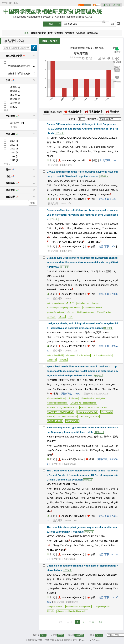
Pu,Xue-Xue (107, 446)
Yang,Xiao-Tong (75, 337)
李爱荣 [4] (15, 95)
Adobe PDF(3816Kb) (71, 294)
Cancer (71, 312)
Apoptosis (52, 360)
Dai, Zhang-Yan (68, 493)
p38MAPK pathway (56, 312)
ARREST (51, 317)
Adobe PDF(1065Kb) (71, 516)
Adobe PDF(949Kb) (70, 459)
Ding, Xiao (81, 147)
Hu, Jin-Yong (75, 242)
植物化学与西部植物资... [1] (21, 73)
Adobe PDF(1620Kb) (71, 554)
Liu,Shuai (69, 450)
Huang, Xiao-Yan (100, 190)
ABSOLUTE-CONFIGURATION (94, 407)
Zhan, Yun (68, 147)
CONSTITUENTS (55, 421)
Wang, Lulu (100, 151)
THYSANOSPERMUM (67, 416)
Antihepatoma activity (92, 308)
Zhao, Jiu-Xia (60, 237)
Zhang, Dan (62, 498)
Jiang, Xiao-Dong (92, 233)
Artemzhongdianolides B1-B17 (60, 303)
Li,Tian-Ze (59, 337)
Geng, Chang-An (100, 194)
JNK (70, 317)
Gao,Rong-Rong (62, 385)
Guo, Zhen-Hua (108, 237)
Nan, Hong (96, 489)
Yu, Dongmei (57, 233)
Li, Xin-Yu (73, 185)
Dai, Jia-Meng (61, 584)
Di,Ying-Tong (97, 450)
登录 (107, 5)
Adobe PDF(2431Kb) (71, 199)
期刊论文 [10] (17, 123)
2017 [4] (14, 160)
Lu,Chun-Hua (92, 389)
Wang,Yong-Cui (63, 285)
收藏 (94, 160)
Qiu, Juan (74, 237)
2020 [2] (14, 153)
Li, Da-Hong (62, 194)
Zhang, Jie (72, 151)
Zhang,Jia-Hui (77, 446)
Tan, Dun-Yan (59, 242)
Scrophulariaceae (55, 607)
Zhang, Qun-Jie (62, 489)
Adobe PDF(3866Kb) (71, 246)
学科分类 (70, 33)
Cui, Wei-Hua (61, 541)
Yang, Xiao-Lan (103, 493)
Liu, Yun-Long (93, 228)
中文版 (5, 3)
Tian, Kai (98, 588)
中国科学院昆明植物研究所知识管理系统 (53, 11)
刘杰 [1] (14, 107)
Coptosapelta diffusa (56, 398)
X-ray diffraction (104, 312)
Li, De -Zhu (94, 242)
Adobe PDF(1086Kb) (71, 597)
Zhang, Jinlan (57, 151)
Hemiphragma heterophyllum (78, 607)
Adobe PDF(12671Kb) (72, 160)
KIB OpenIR (49, 41)
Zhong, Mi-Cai (73, 233)
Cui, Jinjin (94, 147)
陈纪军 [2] (15, 99)
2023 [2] (14, 145)
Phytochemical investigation (93, 398)
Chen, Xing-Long (79, 194)
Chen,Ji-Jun (65, 289)
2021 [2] (14, 149)
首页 (26, 33)
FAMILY (51, 416)
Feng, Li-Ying (87, 498)
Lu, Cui (74, 498)
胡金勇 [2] (15, 103)
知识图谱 (81, 33)
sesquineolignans (102, 607)
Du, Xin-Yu (96, 541)
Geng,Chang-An (100, 285)
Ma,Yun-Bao (89, 280)
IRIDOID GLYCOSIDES (87, 412)
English (14, 3)
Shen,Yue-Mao (110, 389)
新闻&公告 (93, 33)
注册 (117, 5)
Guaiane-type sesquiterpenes (84, 403)
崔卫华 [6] (15, 87)
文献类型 (59, 33)
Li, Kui (85, 489)
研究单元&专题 (38, 33)
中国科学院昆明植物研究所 (64, 640)
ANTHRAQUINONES (90, 416)
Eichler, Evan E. (80, 507)
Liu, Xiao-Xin (57, 502)
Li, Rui (57, 147)
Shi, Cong (109, 489)
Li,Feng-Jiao (105, 280)
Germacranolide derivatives (78, 355)
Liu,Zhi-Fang (80, 385)
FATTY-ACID (107, 412)
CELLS (62, 317)
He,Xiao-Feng (81, 285)
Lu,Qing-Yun (60, 446)
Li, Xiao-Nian (84, 588)
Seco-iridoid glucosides (57, 403)
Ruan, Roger (68, 588)
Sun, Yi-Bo (79, 545)
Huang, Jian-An (74, 502)
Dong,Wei (59, 280)
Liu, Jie (58, 228)
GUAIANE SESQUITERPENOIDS (62, 407)
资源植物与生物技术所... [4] (21, 66)
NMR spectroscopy (85, 312)
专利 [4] (14, 127)
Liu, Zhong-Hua (98, 507)
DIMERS (63, 360)
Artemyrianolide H (55, 355)
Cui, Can (104, 185)
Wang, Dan (93, 545)
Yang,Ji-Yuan (76, 389)
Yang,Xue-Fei (96, 385)
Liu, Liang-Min (89, 237)
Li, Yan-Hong (77, 584)
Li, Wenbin (86, 151)
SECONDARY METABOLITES (60, 412)
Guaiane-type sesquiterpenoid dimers (63, 308)
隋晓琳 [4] (15, 91)
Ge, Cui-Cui (60, 185)
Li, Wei (76, 489)
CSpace (96, 640)
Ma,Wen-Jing (73, 280)
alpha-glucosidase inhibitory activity (72, 611)
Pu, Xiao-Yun (94, 584)
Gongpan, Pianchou (61, 190)
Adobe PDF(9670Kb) (71, 346)
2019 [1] (14, 156)
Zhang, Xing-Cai (60, 507)
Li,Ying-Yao (92, 446)
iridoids (50, 611)
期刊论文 (60, 133)
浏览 (51, 160)
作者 (50, 33)
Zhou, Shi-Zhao (75, 228)
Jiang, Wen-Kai (93, 502)
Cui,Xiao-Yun (60, 389)
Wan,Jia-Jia (82, 450)
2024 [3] (14, 141)
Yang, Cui (108, 584)
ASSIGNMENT (72, 421)
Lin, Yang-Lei (85, 493)
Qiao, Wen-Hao (89, 185)
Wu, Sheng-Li (81, 190)
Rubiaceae (73, 398)
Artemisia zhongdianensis (88, 303)
